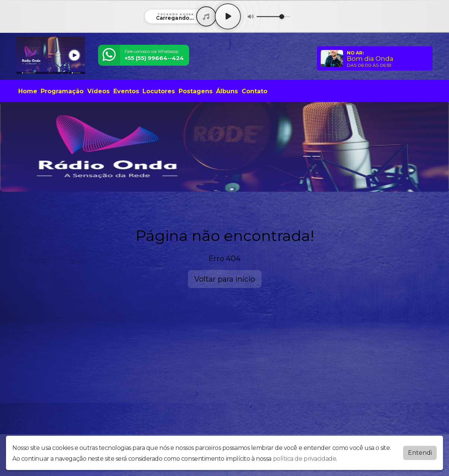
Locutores (159, 91)
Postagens (196, 91)
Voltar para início (225, 279)
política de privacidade (305, 459)
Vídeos (98, 91)
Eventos (126, 91)
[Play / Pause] (228, 16)
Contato (255, 91)
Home (28, 91)
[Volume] (273, 17)
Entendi (420, 453)
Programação (62, 91)
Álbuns (227, 91)
